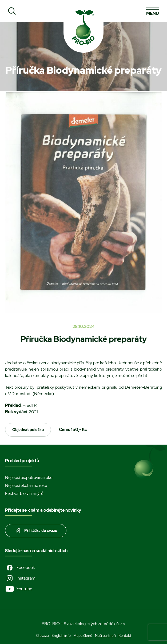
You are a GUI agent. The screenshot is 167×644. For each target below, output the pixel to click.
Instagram (20, 578)
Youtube (19, 589)
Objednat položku (28, 430)
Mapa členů (83, 635)
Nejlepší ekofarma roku (26, 485)
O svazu (42, 635)
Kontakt (125, 635)
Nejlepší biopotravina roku (29, 477)
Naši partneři (105, 635)
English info (61, 635)
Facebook (20, 568)
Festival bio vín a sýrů (24, 493)
